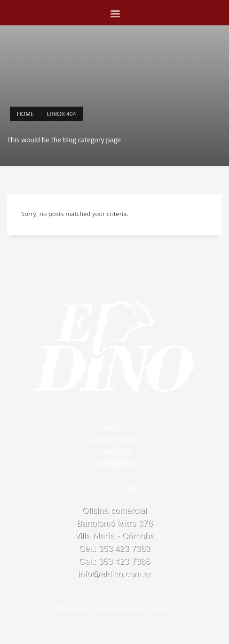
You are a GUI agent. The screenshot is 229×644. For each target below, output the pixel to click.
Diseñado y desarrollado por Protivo (114, 608)
